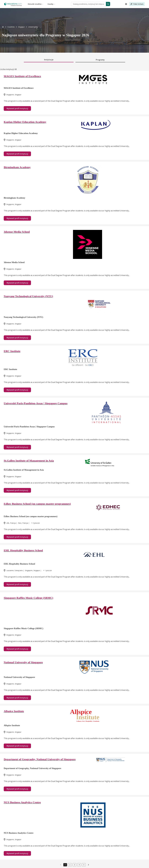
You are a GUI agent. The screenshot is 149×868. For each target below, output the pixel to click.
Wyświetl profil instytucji (17, 108)
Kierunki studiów (36, 4)
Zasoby (51, 4)
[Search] (108, 4)
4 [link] (79, 865)
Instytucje (49, 60)
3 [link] (74, 865)
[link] (33, 27)
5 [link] (84, 865)
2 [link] (70, 865)
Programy (100, 60)
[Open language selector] (126, 4)
